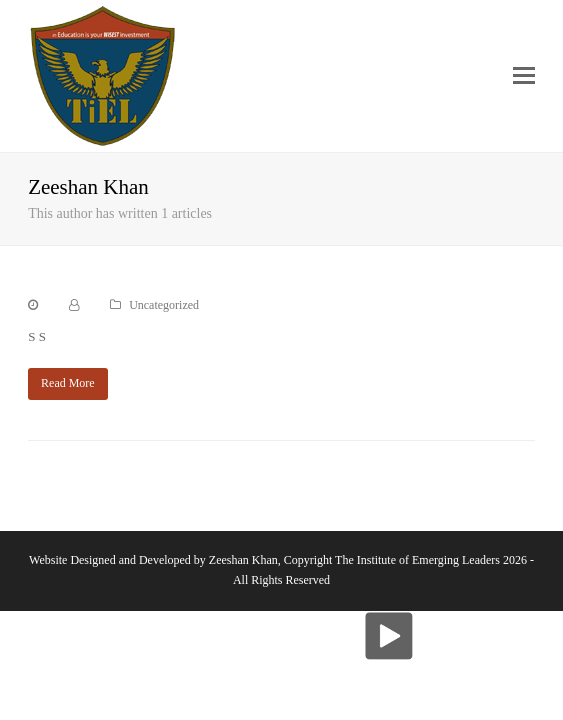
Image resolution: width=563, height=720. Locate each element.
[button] (524, 76)
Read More (68, 383)
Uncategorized (164, 305)
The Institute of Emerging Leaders (417, 560)
